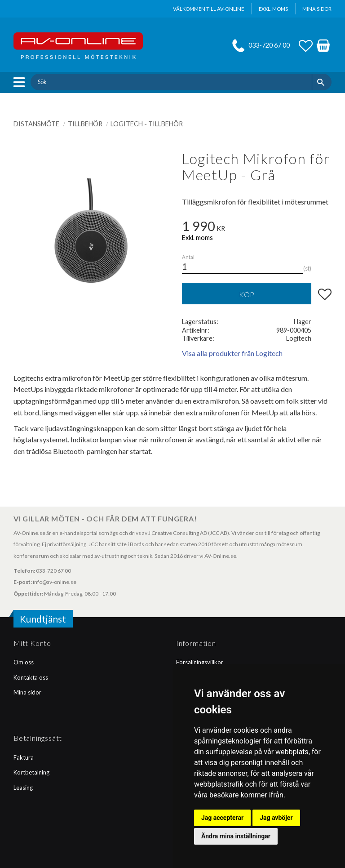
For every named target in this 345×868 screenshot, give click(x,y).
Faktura (24, 757)
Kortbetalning (31, 772)
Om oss (24, 662)
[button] (21, 82)
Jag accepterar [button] (222, 818)
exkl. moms (273, 9)
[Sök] (322, 82)
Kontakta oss (31, 677)
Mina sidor (27, 692)
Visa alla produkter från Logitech (232, 353)
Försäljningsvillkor (200, 662)
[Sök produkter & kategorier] (171, 82)
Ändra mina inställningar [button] (236, 836)
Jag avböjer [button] (276, 818)
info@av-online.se (55, 582)
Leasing (23, 788)
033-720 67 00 (269, 45)
